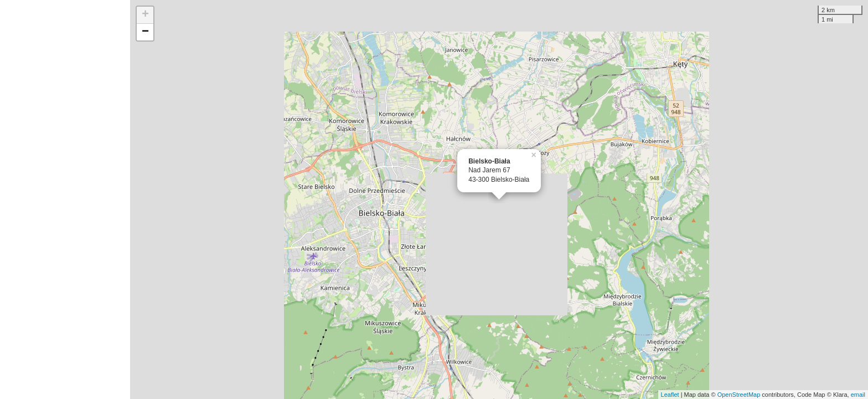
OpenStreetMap (739, 395)
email (858, 395)
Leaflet (670, 395)
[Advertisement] (65, 199)
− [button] (145, 32)
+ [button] (145, 15)
